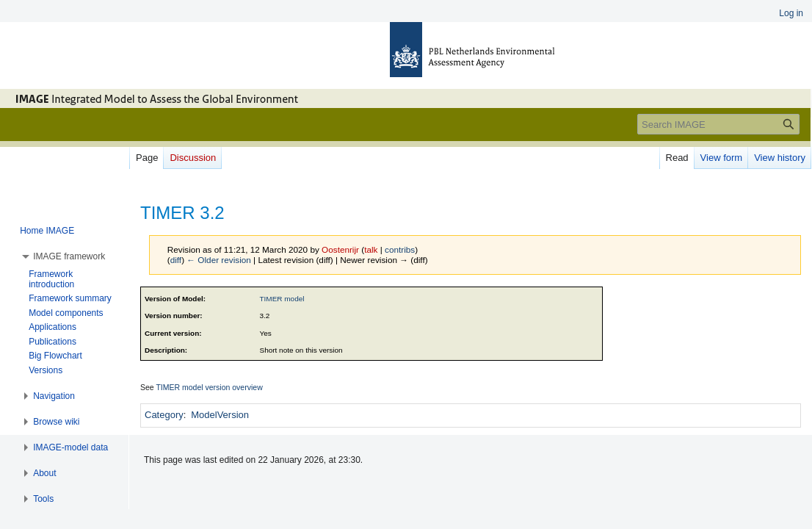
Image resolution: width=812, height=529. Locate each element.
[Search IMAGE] (718, 124)
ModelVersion (220, 415)
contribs (400, 249)
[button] (69, 256)
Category (164, 415)
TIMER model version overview (209, 387)
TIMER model (282, 299)
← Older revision (219, 260)
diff (176, 260)
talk (371, 249)
